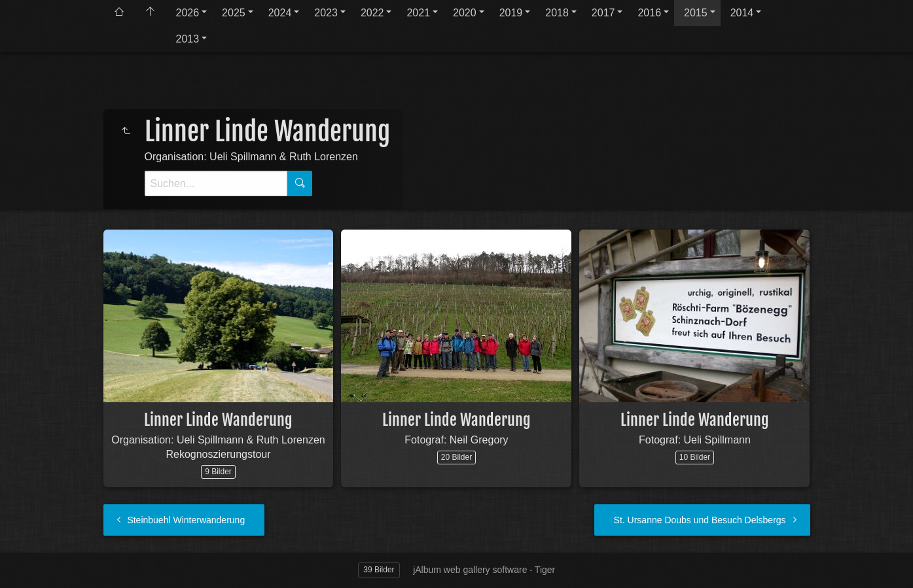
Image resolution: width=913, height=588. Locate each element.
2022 (372, 13)
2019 (511, 13)
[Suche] (216, 183)
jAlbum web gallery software (470, 570)
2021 (418, 13)
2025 (234, 13)
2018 (557, 13)
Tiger (545, 570)
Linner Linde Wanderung (218, 420)
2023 (326, 13)
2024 (280, 13)
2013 (188, 39)
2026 (188, 13)
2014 (742, 13)
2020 (465, 13)
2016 (649, 13)
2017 (603, 13)
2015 (696, 13)
